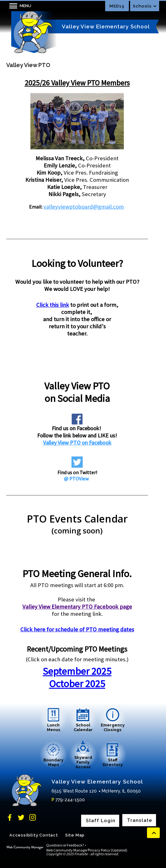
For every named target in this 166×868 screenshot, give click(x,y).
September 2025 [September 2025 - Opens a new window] (77, 671)
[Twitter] (21, 817)
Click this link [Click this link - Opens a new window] (53, 305)
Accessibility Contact (34, 835)
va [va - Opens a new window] (46, 207)
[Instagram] (33, 817)
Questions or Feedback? (65, 845)
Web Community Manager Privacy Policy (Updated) (87, 850)
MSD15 (117, 6)
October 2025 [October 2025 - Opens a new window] (77, 684)
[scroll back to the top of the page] (153, 833)
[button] (19, 6)
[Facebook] (10, 817)
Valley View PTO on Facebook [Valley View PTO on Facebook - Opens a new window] (77, 443)
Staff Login (101, 821)
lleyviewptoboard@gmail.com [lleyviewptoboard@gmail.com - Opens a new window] (86, 207)
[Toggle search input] (90, 6)
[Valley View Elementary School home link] (33, 32)
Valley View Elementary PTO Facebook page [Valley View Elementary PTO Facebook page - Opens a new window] (77, 607)
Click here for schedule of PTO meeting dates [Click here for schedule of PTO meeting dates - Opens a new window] (77, 629)
